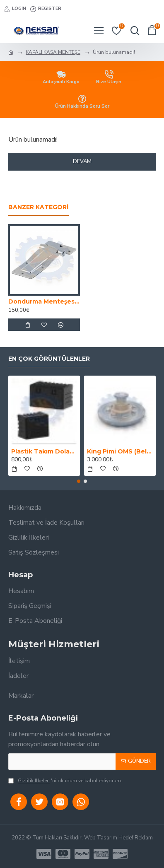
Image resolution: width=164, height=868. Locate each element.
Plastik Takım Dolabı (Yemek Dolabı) (44, 451)
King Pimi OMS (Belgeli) (120, 451)
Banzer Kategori (39, 207)
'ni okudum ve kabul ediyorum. (65, 781)
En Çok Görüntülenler (49, 359)
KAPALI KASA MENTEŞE (53, 52)
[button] (79, 481)
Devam (82, 162)
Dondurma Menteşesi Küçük (44, 301)
